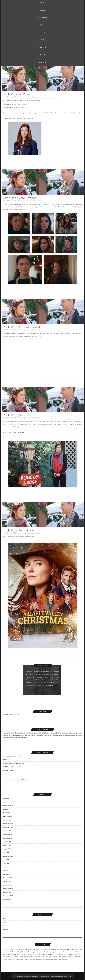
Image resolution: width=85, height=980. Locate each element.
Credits (42, 62)
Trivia (43, 55)
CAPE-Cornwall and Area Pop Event (14, 767)
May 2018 (6, 867)
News (43, 25)
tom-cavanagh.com (14, 738)
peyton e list (24, 738)
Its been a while (8, 770)
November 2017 (8, 889)
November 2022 (8, 827)
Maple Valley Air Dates (16, 94)
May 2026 (6, 798)
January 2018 (7, 881)
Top (70, 976)
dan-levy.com (74, 733)
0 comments (36, 97)
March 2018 (7, 874)
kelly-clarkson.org (30, 735)
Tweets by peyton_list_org (11, 715)
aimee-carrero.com (8, 733)
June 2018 (6, 863)
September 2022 (8, 834)
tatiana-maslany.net (71, 735)
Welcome (43, 10)
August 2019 (7, 849)
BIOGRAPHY (43, 18)
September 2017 (8, 896)
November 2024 (8, 806)
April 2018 (6, 871)
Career (42, 32)
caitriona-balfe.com (43, 733)
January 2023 (7, 820)
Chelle (27, 949)
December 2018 (8, 856)
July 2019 (6, 852)
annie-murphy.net (32, 733)
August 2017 (7, 899)
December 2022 (8, 824)
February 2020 (8, 838)
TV (25, 201)
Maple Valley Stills (14, 415)
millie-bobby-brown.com (44, 735)
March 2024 (7, 813)
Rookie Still (7, 760)
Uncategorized (24, 330)
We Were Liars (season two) (12, 756)
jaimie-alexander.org (17, 735)
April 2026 (6, 802)
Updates (26, 97)
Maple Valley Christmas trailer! (21, 327)
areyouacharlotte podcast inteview (14, 763)
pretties (21, 432)
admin (11, 97)
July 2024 (6, 809)
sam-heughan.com (58, 735)
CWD (48, 976)
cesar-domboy (54, 733)
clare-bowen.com (64, 733)
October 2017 (7, 892)
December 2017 (8, 885)
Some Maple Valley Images (19, 198)
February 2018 (8, 878)
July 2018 (6, 860)
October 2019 (7, 845)
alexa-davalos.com (20, 733)
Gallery (43, 47)
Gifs (43, 40)
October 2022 (7, 831)
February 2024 (8, 816)
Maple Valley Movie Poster (19, 530)
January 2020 (7, 842)
